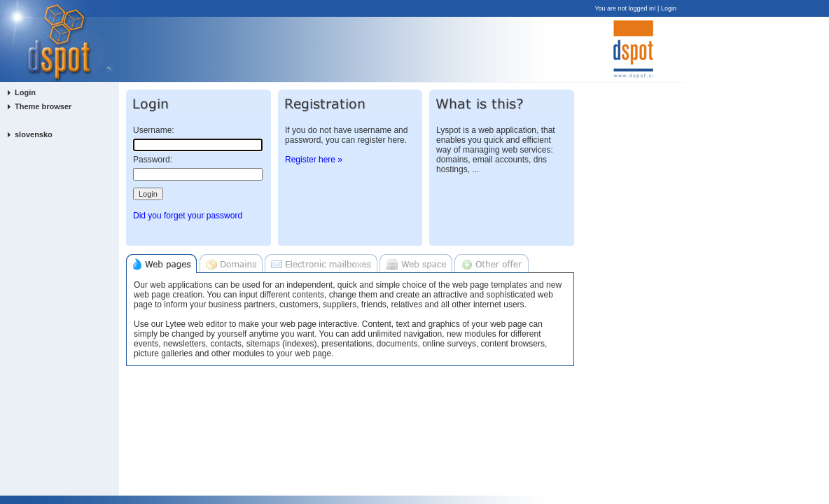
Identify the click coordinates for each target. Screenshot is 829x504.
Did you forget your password (188, 216)
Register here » (314, 160)
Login (669, 8)
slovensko (34, 134)
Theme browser (43, 106)
